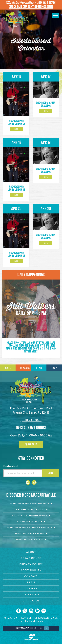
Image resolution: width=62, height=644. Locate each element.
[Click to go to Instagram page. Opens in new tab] (34, 482)
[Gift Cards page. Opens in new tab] (31, 601)
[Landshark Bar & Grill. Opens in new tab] (31, 510)
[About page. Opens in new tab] (31, 552)
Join (50, 473)
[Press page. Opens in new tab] (31, 582)
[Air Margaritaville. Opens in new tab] (31, 522)
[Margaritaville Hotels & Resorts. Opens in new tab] (31, 528)
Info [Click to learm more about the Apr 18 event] (16, 195)
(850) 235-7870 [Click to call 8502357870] (31, 420)
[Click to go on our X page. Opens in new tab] (25, 611)
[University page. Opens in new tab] (31, 595)
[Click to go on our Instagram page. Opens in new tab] (31, 611)
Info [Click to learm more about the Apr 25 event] (16, 261)
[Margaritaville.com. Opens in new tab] (31, 540)
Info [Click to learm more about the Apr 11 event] (16, 129)
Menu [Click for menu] (39, 368)
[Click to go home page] (16, 20)
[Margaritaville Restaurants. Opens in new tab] (31, 504)
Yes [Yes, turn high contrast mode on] (41, 628)
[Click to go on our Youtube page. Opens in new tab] (37, 611)
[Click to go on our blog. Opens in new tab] (44, 611)
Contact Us (31, 444)
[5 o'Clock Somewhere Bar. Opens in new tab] (31, 516)
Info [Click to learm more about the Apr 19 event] (46, 177)
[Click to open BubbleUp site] (31, 637)
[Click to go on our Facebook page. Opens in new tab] (19, 611)
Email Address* (11, 466)
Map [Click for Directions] (55, 368)
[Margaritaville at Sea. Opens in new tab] (31, 534)
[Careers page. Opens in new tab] (31, 589)
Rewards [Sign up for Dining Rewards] (25, 368)
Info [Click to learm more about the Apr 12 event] (46, 111)
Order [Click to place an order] (8, 368)
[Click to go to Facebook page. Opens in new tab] (28, 482)
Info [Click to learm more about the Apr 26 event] (46, 243)
